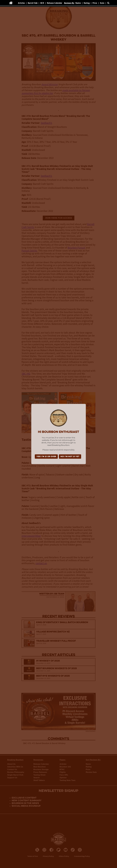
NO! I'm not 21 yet (70, 457)
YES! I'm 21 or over (46, 457)
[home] (11, 3)
